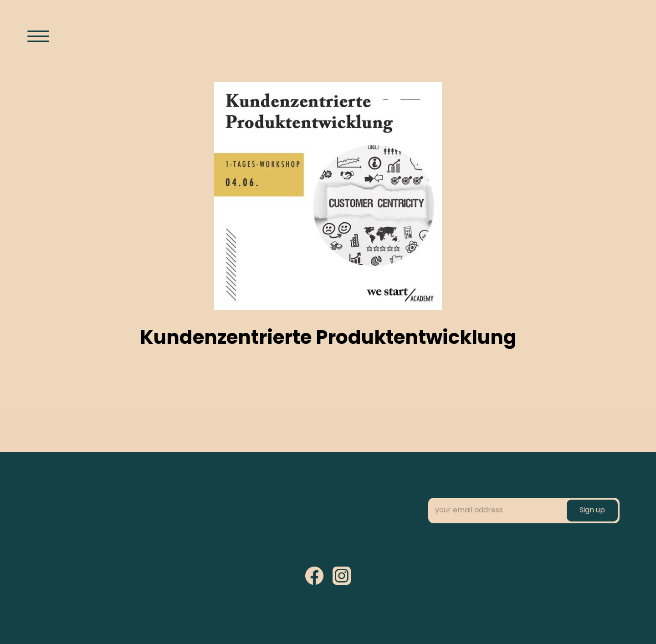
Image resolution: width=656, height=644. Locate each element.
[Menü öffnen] (38, 36)
